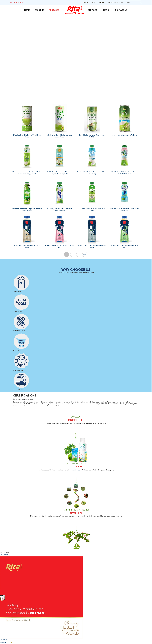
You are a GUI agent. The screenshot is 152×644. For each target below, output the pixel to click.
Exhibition (86, 2)
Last (85, 254)
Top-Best (101, 2)
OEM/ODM (5, 555)
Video (94, 2)
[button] (3, 55)
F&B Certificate (112, 2)
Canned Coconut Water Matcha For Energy (125, 135)
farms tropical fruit (75, 470)
